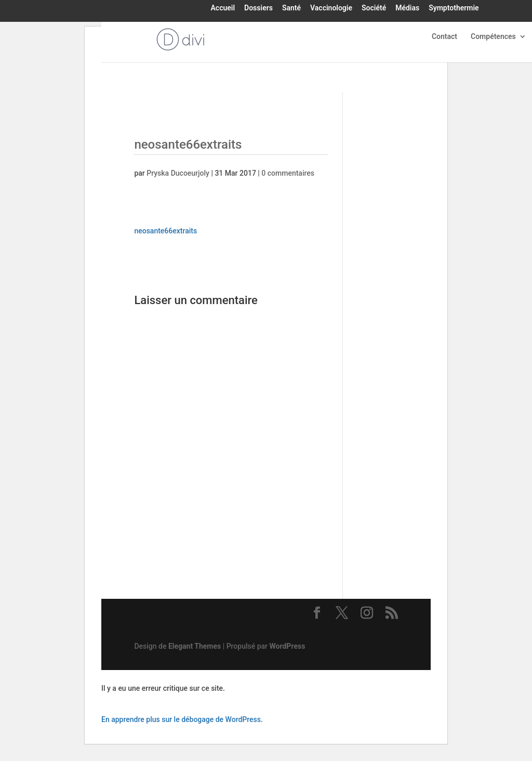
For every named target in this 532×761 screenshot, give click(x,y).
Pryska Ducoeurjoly (178, 173)
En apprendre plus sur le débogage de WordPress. (182, 719)
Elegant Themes (195, 646)
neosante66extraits (165, 231)
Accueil (223, 8)
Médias (407, 8)
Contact (444, 37)
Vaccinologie (331, 8)
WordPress (288, 646)
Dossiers (258, 8)
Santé (291, 8)
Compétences (493, 37)
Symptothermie (454, 8)
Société (374, 8)
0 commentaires (288, 173)
